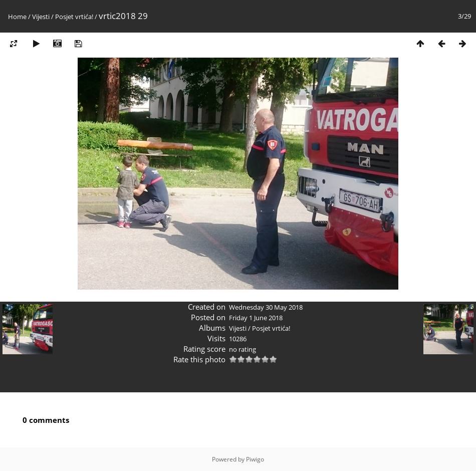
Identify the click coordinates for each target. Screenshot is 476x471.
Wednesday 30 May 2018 (266, 307)
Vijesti (41, 17)
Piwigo (255, 459)
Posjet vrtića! (74, 17)
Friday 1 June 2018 (256, 318)
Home (17, 17)
